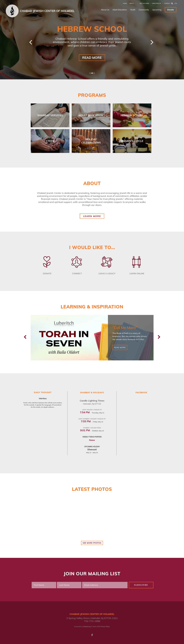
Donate (171, 10)
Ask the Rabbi (144, 3)
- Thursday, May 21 (92, 413)
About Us (105, 10)
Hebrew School (132, 115)
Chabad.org (87, 627)
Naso (92, 440)
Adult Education (120, 10)
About (132, 3)
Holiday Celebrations (91, 141)
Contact (167, 3)
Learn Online (137, 273)
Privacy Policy (105, 627)
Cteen (50, 141)
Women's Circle (132, 141)
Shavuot (92, 449)
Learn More (92, 216)
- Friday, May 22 (92, 422)
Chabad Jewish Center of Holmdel (47, 11)
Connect (77, 273)
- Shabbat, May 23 (92, 431)
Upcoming (157, 10)
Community (144, 10)
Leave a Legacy (107, 273)
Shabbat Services (50, 115)
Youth (133, 10)
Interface (43, 399)
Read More (92, 58)
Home (125, 3)
